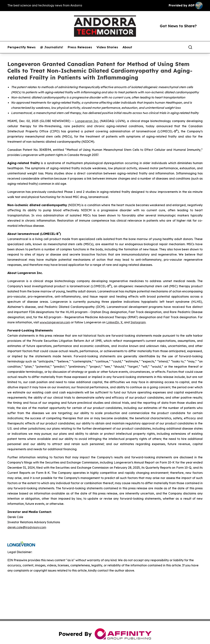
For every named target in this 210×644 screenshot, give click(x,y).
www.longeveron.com (55, 322)
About (127, 47)
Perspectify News (21, 47)
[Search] (190, 47)
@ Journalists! (52, 47)
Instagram (138, 322)
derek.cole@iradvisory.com (27, 527)
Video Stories (107, 47)
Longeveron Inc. (87, 121)
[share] (200, 47)
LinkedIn (113, 322)
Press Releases (80, 47)
